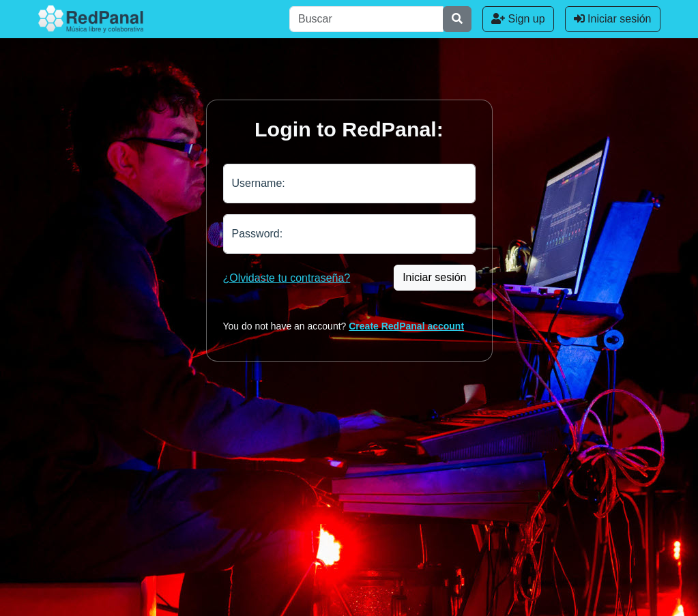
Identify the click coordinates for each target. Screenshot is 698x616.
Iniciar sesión (613, 19)
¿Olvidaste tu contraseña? (287, 278)
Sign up (518, 19)
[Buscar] (366, 19)
